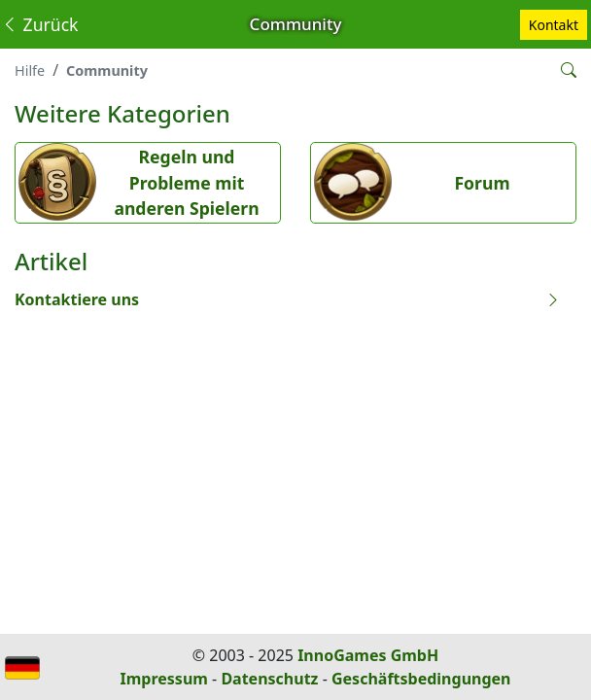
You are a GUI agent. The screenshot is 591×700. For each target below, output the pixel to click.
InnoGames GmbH (368, 655)
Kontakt (554, 25)
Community (107, 70)
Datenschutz (269, 679)
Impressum (164, 679)
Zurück (40, 24)
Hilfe (30, 70)
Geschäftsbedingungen (421, 679)
